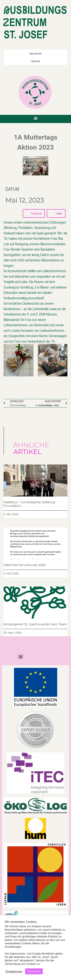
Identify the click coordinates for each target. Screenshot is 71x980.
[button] (35, 118)
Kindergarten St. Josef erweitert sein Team (35, 624)
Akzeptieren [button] (34, 971)
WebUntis (36, 61)
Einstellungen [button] (14, 971)
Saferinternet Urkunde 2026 (25, 565)
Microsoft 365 (36, 54)
